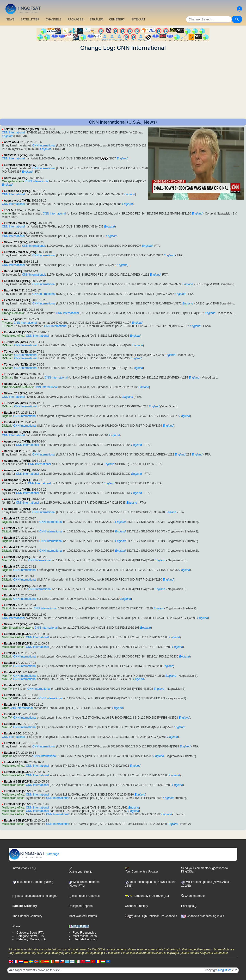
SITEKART (138, 19)
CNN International (13, 133)
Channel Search (193, 896)
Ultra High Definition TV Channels (151, 916)
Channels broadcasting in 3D (202, 916)
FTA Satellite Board (85, 939)
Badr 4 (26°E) (13, 262)
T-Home (7, 323)
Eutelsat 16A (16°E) (17, 557)
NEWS (10, 19)
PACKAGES (76, 19)
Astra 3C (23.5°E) (15, 178)
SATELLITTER (30, 19)
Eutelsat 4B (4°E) (15, 705)
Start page (34, 854)
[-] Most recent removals (84, 896)
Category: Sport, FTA (30, 933)
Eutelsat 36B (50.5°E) (18, 332)
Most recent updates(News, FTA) (84, 884)
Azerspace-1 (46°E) (17, 201)
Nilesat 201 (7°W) (15, 155)
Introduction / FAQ (24, 868)
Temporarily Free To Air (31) (147, 896)
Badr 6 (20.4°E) (14, 291)
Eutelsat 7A (12, 413)
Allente (6, 214)
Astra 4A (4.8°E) (15, 142)
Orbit (5, 708)
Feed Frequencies (84, 933)
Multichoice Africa (13, 336)
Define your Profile (81, 870)
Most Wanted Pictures (83, 916)
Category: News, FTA (30, 936)
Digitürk (7, 416)
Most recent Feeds (85, 936)
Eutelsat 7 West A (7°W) (20, 223)
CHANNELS (53, 19)
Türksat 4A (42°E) (16, 342)
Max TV (7, 560)
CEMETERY (117, 19)
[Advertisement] (123, 85)
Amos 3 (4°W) (13, 319)
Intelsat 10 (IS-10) (16, 762)
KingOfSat (225, 970)
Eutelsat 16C (12, 672)
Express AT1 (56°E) (17, 191)
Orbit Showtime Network (17, 387)
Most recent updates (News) (33, 882)
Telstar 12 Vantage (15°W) (21, 129)
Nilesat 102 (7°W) (15, 624)
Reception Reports (81, 906)
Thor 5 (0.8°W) (14, 210)
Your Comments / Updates (142, 870)
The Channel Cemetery (27, 916)
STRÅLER (96, 19)
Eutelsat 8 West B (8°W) (20, 165)
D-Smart (7, 345)
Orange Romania (13, 181)
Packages (188, 906)
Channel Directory (136, 906)
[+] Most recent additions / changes (35, 896)
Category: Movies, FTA (31, 939)
